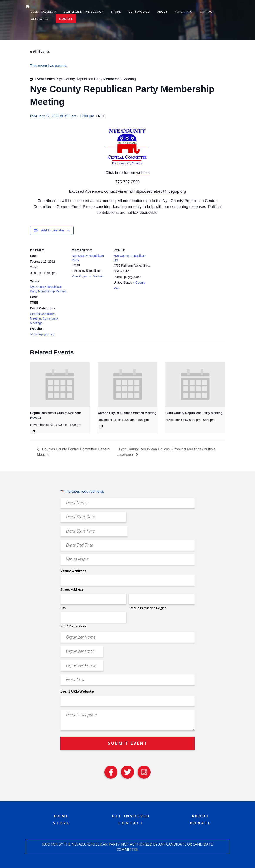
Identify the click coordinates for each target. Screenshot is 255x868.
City (63, 608)
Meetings (36, 323)
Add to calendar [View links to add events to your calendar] (53, 230)
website (143, 173)
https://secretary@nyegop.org (160, 191)
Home (61, 816)
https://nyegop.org (42, 334)
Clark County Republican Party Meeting (194, 413)
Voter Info (184, 12)
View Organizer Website (88, 276)
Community (50, 318)
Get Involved (139, 12)
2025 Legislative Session (84, 12)
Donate (66, 19)
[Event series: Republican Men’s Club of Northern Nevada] (34, 432)
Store (116, 12)
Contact (207, 12)
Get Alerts (39, 19)
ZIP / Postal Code (74, 626)
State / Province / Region (148, 608)
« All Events (40, 52)
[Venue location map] (178, 272)
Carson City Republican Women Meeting (127, 413)
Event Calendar (44, 12)
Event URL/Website (77, 691)
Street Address (72, 589)
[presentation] (60, 385)
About (162, 12)
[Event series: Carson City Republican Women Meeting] (101, 427)
